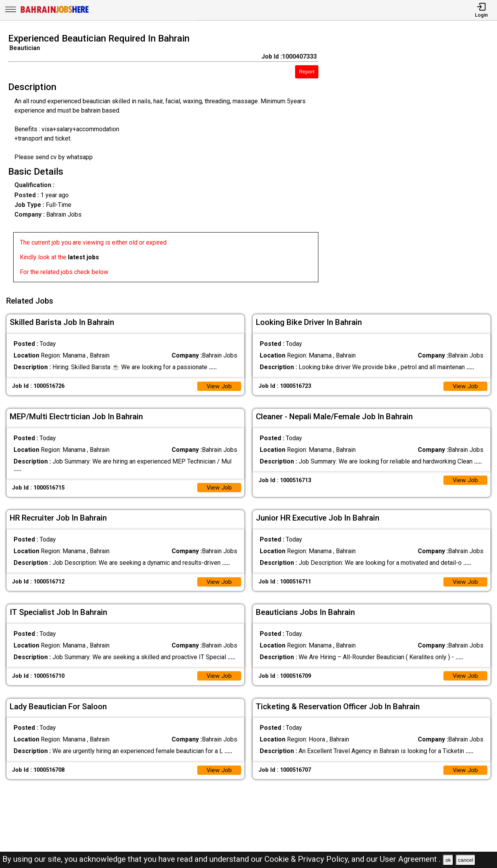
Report (307, 72)
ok (448, 860)
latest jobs (83, 257)
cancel (466, 860)
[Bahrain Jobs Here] (55, 12)
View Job (219, 384)
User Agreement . (410, 859)
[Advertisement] (414, 160)
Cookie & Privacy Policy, (308, 859)
